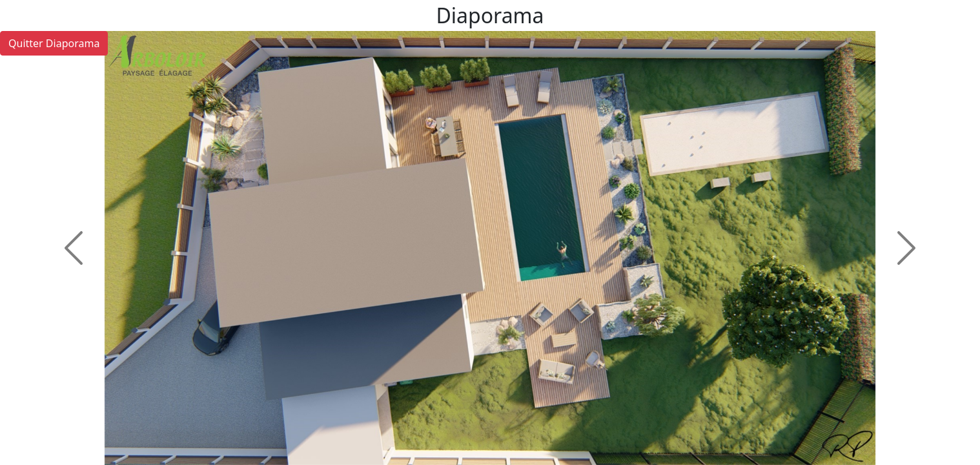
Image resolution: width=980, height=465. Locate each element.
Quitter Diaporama (54, 43)
